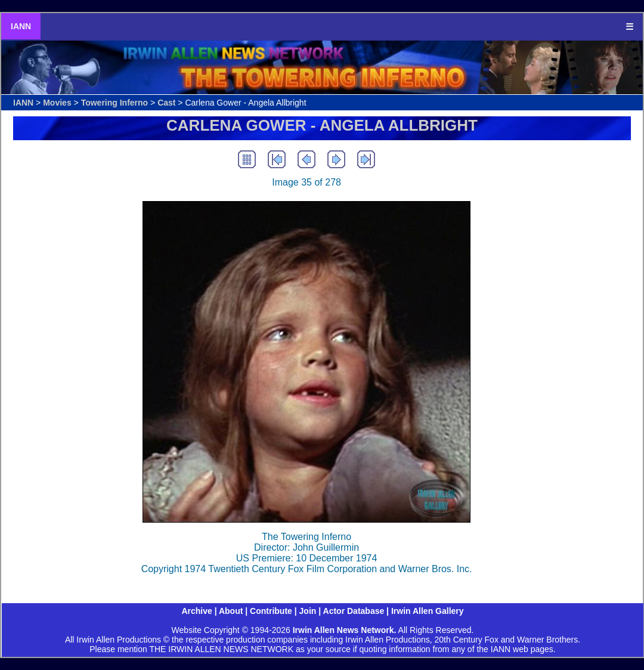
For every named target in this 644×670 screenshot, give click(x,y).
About (231, 611)
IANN (21, 26)
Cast (166, 103)
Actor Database (354, 611)
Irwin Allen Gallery (428, 611)
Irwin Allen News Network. (345, 630)
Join (308, 611)
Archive (196, 611)
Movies (57, 103)
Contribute (271, 611)
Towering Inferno (115, 103)
